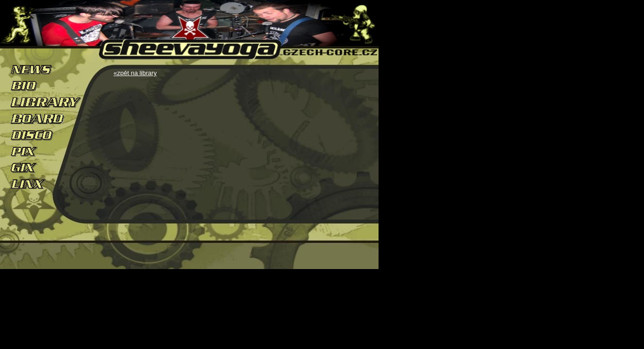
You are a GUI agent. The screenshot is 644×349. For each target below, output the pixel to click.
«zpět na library (135, 73)
